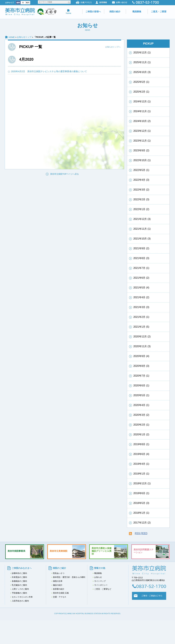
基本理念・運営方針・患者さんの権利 (69, 577)
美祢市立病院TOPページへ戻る (64, 174)
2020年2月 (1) (141, 425)
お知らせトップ (24, 37)
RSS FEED (141, 533)
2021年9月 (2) (141, 248)
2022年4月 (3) (141, 180)
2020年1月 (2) (141, 434)
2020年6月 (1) (141, 385)
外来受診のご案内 (19, 577)
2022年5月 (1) (141, 170)
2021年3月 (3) (141, 307)
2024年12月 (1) (142, 101)
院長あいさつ (59, 573)
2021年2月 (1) (141, 317)
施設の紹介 (58, 585)
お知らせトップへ (113, 47)
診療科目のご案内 (19, 573)
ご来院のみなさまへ (22, 568)
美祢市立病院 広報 (61, 593)
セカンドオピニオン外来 (22, 597)
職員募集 (137, 12)
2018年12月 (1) (142, 483)
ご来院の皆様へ (93, 12)
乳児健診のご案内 (19, 585)
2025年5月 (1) (141, 82)
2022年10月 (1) (142, 160)
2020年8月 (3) (141, 366)
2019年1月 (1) (141, 474)
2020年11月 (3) (142, 346)
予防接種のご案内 (19, 593)
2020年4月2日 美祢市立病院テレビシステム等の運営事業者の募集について (50, 71)
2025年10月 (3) (142, 72)
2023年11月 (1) (142, 141)
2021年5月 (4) (141, 288)
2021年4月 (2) (141, 297)
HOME (12, 37)
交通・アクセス (60, 597)
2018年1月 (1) (141, 513)
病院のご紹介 (59, 568)
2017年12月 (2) (142, 523)
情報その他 (100, 568)
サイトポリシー (101, 585)
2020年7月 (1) (141, 376)
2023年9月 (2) (141, 150)
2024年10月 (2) (142, 121)
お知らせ (98, 577)
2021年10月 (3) (142, 239)
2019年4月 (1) (141, 464)
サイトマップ (100, 581)
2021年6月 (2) (141, 278)
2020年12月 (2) (142, 337)
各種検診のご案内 (19, 581)
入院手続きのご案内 (20, 601)
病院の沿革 (58, 581)
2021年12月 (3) (142, 219)
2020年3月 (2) (141, 415)
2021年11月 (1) (142, 229)
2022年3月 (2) (141, 190)
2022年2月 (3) (141, 199)
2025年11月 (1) (142, 62)
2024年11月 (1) (142, 111)
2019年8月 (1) (141, 444)
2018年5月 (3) (141, 503)
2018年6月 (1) (141, 493)
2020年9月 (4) (141, 356)
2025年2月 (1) (141, 92)
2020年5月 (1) (141, 395)
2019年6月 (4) (141, 454)
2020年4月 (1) (141, 405)
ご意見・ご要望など (103, 589)
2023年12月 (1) (142, 131)
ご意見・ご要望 (159, 12)
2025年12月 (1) (142, 53)
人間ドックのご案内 (20, 589)
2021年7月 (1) (141, 268)
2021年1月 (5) (141, 327)
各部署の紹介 (59, 589)
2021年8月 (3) (141, 258)
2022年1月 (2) (141, 209)
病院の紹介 (115, 12)
